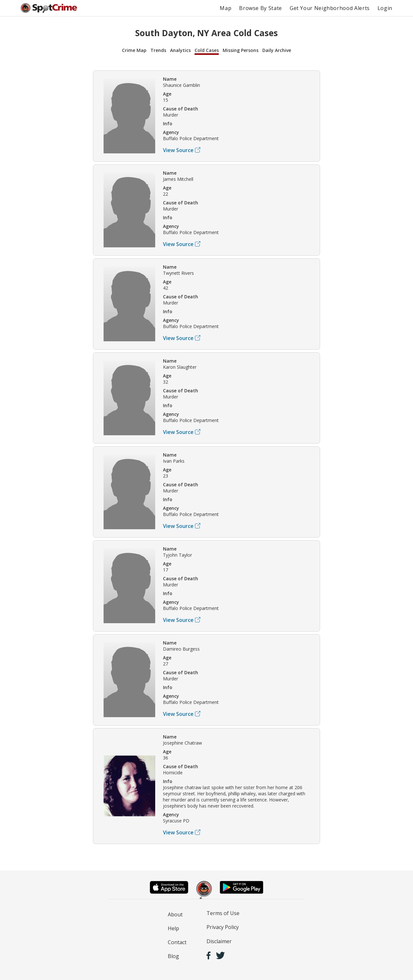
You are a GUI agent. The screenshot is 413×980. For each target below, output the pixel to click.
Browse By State (261, 8)
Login (385, 8)
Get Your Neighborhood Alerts (330, 8)
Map (226, 8)
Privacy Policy (223, 927)
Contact (177, 942)
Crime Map (134, 50)
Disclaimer (219, 941)
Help (173, 928)
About (175, 914)
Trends (158, 50)
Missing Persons (241, 50)
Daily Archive (277, 50)
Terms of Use (223, 913)
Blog (173, 956)
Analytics (180, 50)
